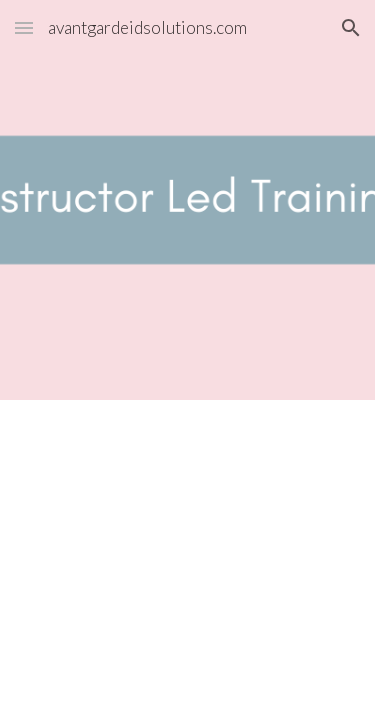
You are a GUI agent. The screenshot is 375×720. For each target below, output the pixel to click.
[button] (24, 27)
